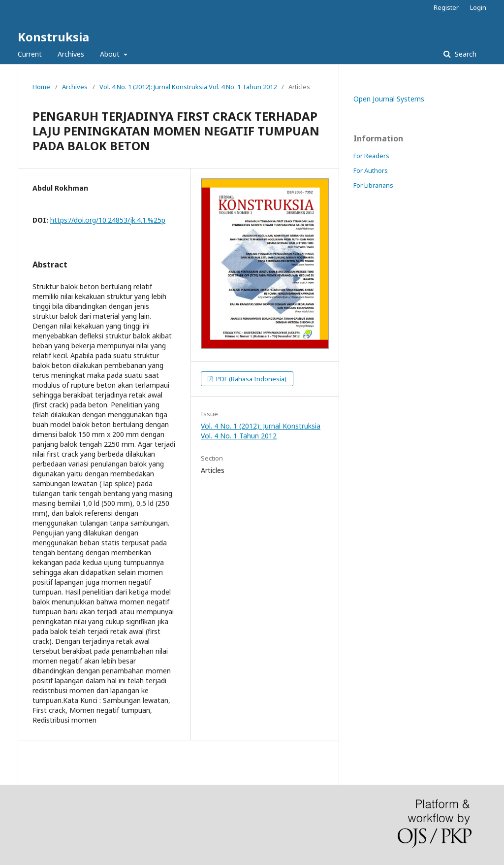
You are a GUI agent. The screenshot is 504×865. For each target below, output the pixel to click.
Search (465, 54)
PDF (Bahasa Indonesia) (251, 379)
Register (446, 7)
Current (30, 54)
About (111, 54)
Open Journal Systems (389, 99)
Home (41, 87)
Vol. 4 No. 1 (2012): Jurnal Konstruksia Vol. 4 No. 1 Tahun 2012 (188, 87)
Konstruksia (53, 37)
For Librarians (373, 185)
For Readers (371, 156)
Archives (71, 54)
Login (478, 7)
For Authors (371, 170)
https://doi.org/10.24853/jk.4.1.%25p (108, 220)
